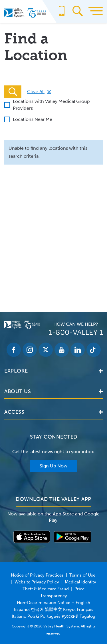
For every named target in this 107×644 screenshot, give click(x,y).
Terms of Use (82, 575)
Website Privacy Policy (37, 582)
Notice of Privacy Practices (37, 575)
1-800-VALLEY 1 (76, 332)
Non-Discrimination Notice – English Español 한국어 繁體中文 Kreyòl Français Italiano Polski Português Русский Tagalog (53, 609)
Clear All (36, 92)
